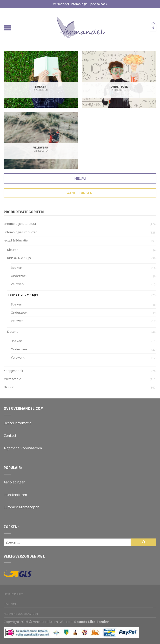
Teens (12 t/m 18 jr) (22, 295)
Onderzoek (19, 276)
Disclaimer (11, 604)
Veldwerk (18, 284)
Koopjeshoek (13, 371)
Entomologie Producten (21, 232)
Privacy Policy (13, 594)
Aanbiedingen (14, 482)
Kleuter (13, 250)
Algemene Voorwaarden (23, 448)
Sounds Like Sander (91, 622)
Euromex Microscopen (21, 507)
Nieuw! (80, 178)
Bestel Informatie (17, 423)
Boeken (17, 268)
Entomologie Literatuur (20, 224)
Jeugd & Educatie (16, 240)
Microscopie (12, 379)
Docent (12, 332)
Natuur (9, 387)
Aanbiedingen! (80, 193)
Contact (10, 435)
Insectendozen (15, 495)
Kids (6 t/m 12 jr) (19, 258)
